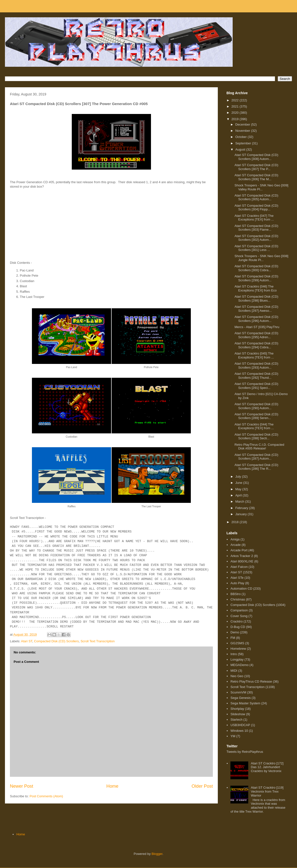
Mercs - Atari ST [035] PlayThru (257, 327)
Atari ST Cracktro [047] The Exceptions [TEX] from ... (254, 218)
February (242, 508)
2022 (235, 100)
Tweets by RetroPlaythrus (245, 752)
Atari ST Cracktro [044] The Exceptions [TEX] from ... (254, 426)
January (242, 514)
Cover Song (239, 616)
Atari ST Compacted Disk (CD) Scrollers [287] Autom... (256, 457)
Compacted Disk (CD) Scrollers (57, 641)
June (239, 483)
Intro (234, 654)
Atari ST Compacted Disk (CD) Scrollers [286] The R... (256, 467)
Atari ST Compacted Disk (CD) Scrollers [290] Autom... (256, 406)
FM (233, 638)
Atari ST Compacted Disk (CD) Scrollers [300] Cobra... (256, 268)
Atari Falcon (239, 567)
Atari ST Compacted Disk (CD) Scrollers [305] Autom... (256, 197)
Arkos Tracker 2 (242, 556)
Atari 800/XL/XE (242, 561)
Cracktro (236, 621)
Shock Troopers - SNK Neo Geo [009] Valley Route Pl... (261, 187)
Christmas (238, 599)
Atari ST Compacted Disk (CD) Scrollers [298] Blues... (256, 299)
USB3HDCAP (240, 725)
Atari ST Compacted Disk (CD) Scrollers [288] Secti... (256, 436)
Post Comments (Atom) (46, 796)
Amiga (235, 539)
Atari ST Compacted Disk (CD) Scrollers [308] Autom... (256, 157)
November (243, 131)
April (239, 495)
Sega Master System (245, 703)
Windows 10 (239, 731)
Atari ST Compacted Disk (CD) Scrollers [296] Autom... (256, 319)
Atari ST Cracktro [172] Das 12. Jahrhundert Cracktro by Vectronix (267, 767)
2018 (235, 522)
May (239, 489)
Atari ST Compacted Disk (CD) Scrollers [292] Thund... (256, 376)
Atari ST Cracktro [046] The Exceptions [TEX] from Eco (255, 288)
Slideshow (238, 714)
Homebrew (238, 649)
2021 (235, 106)
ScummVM (238, 692)
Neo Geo (237, 676)
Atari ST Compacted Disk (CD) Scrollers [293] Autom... (256, 366)
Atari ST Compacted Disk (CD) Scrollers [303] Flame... (256, 228)
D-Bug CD (238, 627)
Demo (235, 632)
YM (233, 736)
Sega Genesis (241, 698)
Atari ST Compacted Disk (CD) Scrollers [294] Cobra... (256, 345)
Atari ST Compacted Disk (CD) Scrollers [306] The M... (256, 177)
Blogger (157, 854)
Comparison (239, 610)
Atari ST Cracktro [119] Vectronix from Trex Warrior (267, 791)
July (239, 477)
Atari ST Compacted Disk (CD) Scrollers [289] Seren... (256, 416)
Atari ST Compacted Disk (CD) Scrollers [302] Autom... (256, 238)
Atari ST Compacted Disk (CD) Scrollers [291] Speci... (256, 386)
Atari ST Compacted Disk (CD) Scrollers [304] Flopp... (256, 208)
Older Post (202, 786)
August (241, 149)
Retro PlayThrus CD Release (251, 681)
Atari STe (237, 578)
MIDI (234, 671)
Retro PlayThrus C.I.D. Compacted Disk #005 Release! (259, 447)
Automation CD (241, 589)
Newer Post (22, 786)
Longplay (237, 659)
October (242, 137)
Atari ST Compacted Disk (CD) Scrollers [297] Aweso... (256, 309)
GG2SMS (237, 643)
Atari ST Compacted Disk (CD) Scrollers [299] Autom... (256, 278)
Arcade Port (239, 550)
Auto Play (237, 583)
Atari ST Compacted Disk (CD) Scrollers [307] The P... (256, 167)
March (240, 501)
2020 (235, 113)
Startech (236, 720)
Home (112, 786)
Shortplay (237, 709)
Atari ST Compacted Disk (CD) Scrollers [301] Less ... (256, 248)
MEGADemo (239, 665)
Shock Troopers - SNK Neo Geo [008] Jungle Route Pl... (261, 258)
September (244, 143)
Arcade (235, 545)
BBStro (235, 594)
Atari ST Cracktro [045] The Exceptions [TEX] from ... (254, 355)
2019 (235, 119)
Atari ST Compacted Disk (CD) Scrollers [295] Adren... (256, 335)
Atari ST (27, 641)
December (243, 124)
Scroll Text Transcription (98, 641)
